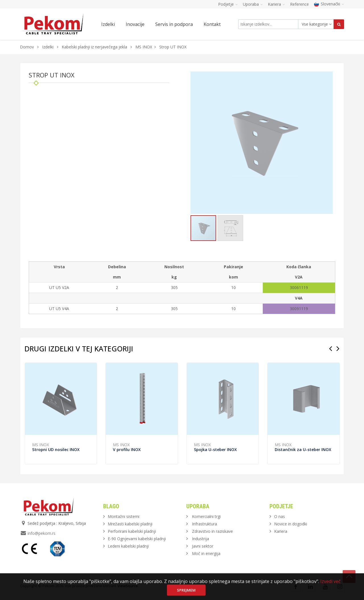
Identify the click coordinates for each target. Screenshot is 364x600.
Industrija (200, 539)
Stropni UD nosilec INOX (56, 450)
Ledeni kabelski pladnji (128, 546)
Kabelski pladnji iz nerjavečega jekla (94, 47)
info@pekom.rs (42, 533)
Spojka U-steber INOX (215, 450)
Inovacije (135, 24)
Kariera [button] (276, 4)
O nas (280, 516)
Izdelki (48, 47)
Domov (27, 47)
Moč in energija (206, 553)
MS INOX (144, 47)
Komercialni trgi (206, 516)
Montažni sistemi (124, 516)
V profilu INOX (127, 450)
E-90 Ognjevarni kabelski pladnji (137, 539)
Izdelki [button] (108, 24)
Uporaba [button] (253, 4)
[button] (328, 77)
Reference (299, 4)
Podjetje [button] (228, 4)
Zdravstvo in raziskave (212, 531)
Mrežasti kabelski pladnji (130, 524)
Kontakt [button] (212, 24)
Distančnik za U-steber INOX (303, 450)
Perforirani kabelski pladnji (132, 531)
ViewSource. (128, 586)
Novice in (291, 524)
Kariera (281, 531)
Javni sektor (203, 546)
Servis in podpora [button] (174, 24)
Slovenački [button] (329, 4)
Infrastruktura (204, 524)
